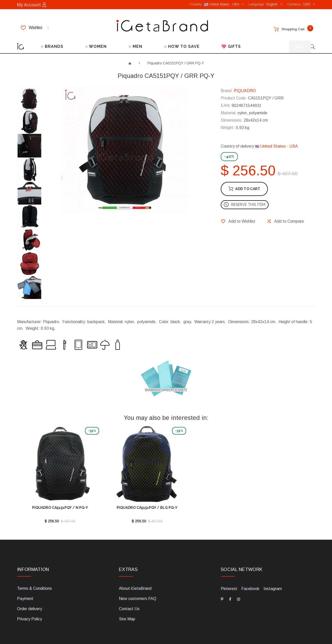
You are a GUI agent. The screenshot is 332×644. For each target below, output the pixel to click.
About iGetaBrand (135, 572)
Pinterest (229, 573)
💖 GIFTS (231, 46)
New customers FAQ (138, 583)
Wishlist (35, 27)
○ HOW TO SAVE (182, 46)
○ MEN (135, 46)
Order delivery (30, 593)
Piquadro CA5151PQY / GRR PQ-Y (176, 63)
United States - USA (276, 146)
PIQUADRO (245, 90)
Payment (25, 583)
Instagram (273, 573)
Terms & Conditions (34, 572)
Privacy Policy (30, 603)
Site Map (127, 603)
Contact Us (129, 593)
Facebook (250, 573)
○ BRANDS (52, 46)
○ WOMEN (96, 46)
